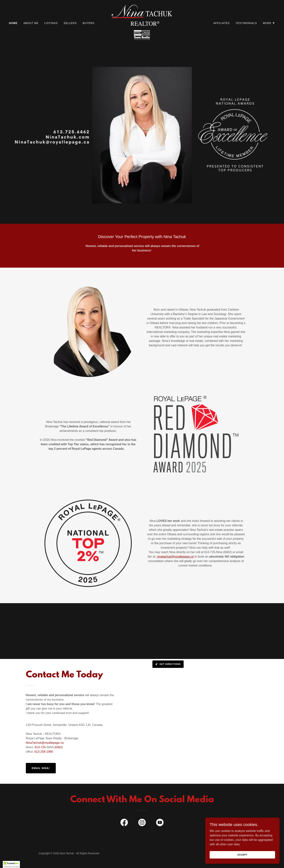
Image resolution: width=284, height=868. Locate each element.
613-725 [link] (40, 747)
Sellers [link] (70, 23)
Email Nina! (41, 768)
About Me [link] (31, 23)
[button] (269, 23)
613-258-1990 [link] (44, 752)
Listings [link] (51, 23)
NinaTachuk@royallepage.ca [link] (45, 743)
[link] (142, 23)
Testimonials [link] (246, 23)
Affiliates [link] (221, 23)
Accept (242, 855)
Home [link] (13, 23)
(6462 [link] (58, 747)
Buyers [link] (89, 23)
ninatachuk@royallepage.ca (175, 557)
